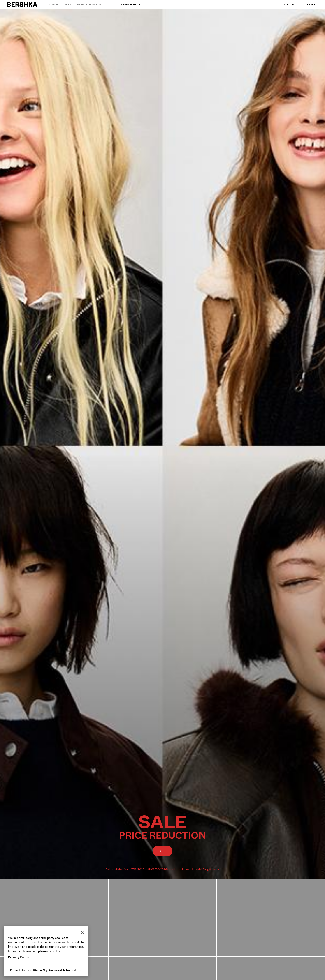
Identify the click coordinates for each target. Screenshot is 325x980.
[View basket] (308, 5)
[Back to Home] (22, 5)
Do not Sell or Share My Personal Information (46, 970)
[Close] (83, 933)
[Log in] (284, 5)
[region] (46, 951)
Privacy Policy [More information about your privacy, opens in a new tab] (19, 957)
